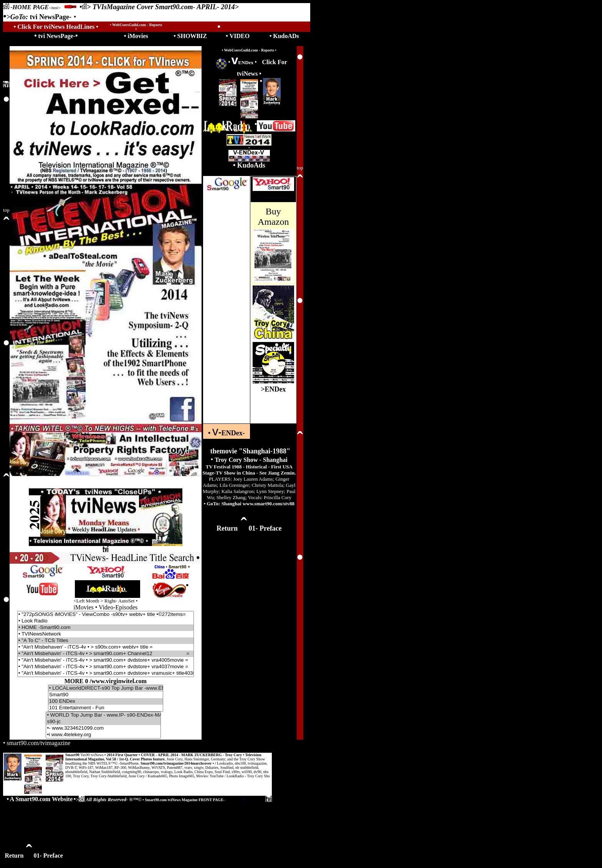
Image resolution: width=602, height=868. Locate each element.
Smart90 (106, 695)
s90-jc (103, 722)
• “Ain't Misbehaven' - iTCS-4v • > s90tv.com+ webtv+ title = (106, 647)
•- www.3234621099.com (103, 728)
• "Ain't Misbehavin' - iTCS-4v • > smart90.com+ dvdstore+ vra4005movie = (106, 660)
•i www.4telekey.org (103, 735)
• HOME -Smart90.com (106, 628)
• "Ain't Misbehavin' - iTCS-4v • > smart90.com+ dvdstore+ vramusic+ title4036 (106, 673)
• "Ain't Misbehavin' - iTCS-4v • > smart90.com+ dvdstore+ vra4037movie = (106, 667)
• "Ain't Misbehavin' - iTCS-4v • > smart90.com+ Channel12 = (106, 654)
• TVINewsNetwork (106, 634)
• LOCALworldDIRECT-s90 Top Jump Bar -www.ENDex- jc (106, 688)
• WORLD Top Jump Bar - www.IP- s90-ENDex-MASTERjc (103, 715)
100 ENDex (106, 701)
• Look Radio (106, 621)
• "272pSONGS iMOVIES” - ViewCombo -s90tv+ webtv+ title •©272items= (106, 615)
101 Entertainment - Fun (106, 708)
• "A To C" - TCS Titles (106, 641)
